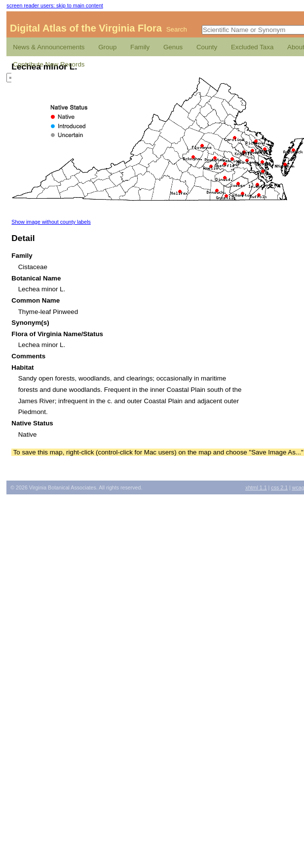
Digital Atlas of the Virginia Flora (86, 28)
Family (140, 47)
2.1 (279, 487)
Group (107, 47)
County (207, 47)
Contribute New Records (49, 64)
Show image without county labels (51, 222)
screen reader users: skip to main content (55, 5)
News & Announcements (49, 47)
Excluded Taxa (252, 47)
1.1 (256, 487)
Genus (173, 47)
